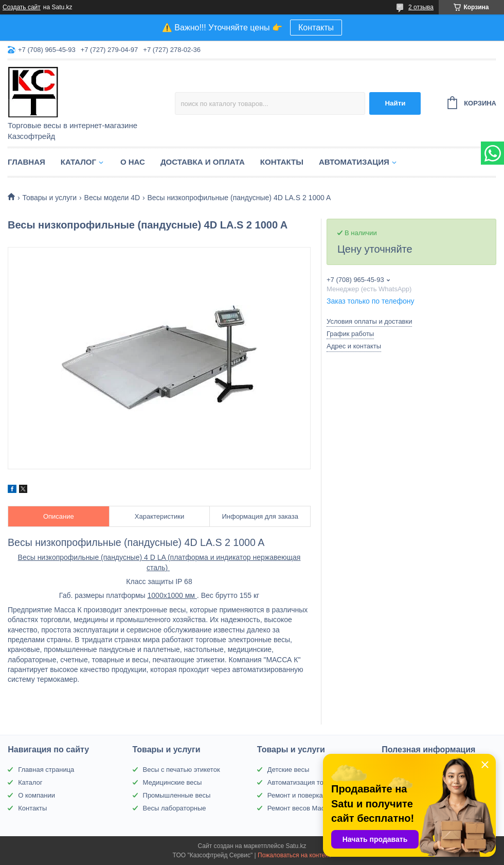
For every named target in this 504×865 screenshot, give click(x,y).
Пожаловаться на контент (294, 855)
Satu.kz (296, 846)
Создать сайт (22, 7)
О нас (133, 162)
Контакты (316, 28)
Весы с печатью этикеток (182, 770)
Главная (26, 162)
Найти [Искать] (395, 103)
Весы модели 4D (112, 198)
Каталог (78, 162)
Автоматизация (354, 162)
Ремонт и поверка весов (305, 795)
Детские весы (289, 770)
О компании (37, 795)
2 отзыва (421, 7)
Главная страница (46, 770)
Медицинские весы (173, 782)
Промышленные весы (177, 795)
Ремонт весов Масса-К (303, 808)
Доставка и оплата (203, 162)
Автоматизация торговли (306, 782)
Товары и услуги (49, 198)
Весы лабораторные (175, 808)
